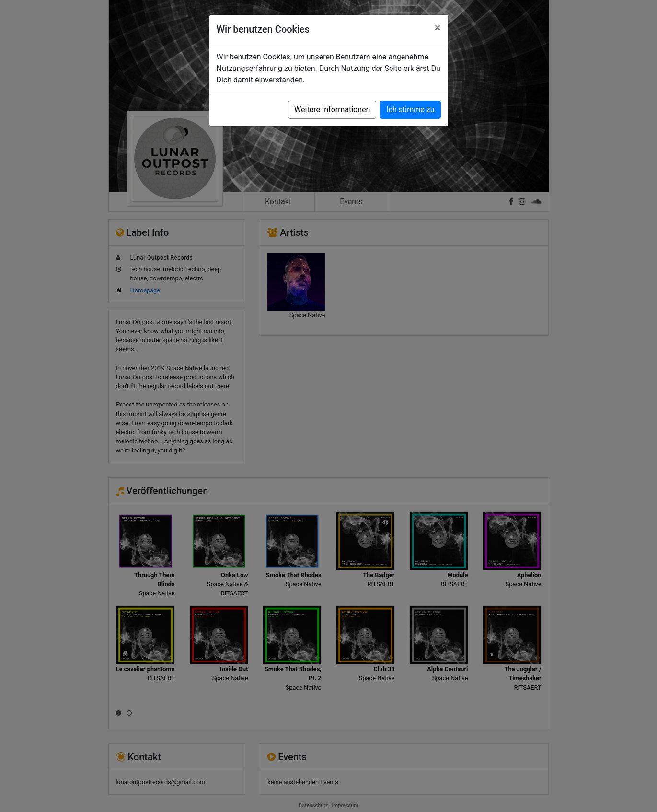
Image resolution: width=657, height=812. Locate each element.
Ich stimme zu (410, 110)
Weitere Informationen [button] (332, 110)
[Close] (438, 28)
